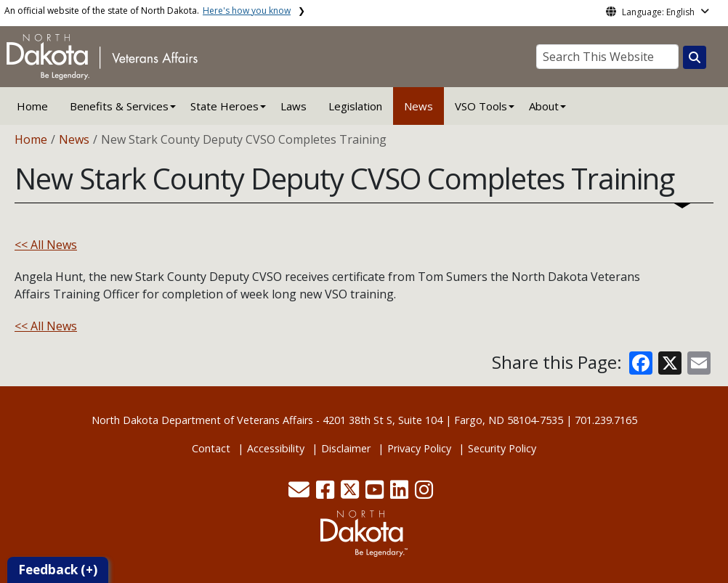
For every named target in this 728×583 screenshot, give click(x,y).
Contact (211, 448)
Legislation (355, 106)
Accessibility (276, 448)
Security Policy (502, 448)
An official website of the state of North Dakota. (147, 11)
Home (32, 106)
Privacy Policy (419, 448)
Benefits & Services (119, 106)
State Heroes (225, 106)
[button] (300, 493)
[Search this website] (695, 57)
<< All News (46, 245)
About (544, 106)
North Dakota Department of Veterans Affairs (202, 420)
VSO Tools (481, 106)
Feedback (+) (58, 570)
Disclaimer (346, 448)
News (418, 106)
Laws (294, 106)
